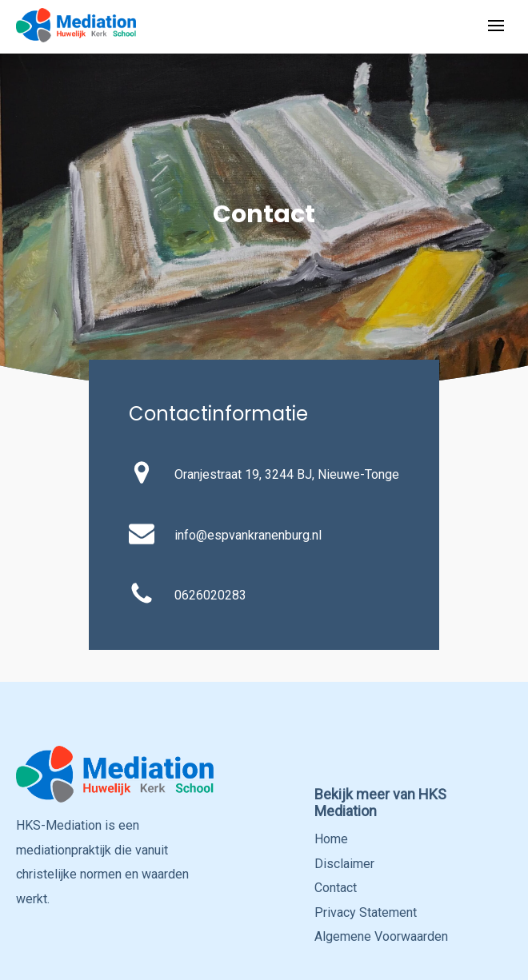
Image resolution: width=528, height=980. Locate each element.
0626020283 (210, 595)
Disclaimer (344, 864)
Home (331, 839)
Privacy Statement (366, 912)
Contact (336, 888)
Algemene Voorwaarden (381, 936)
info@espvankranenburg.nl (248, 535)
